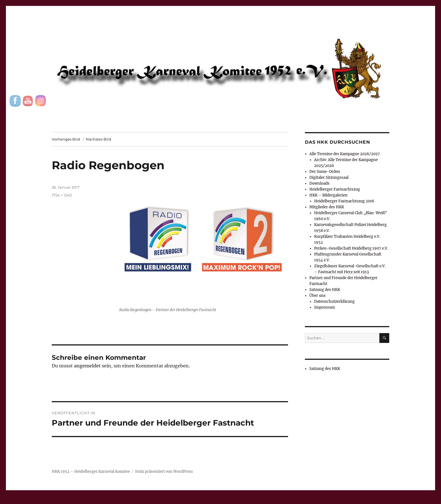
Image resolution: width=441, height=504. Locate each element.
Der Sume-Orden (325, 172)
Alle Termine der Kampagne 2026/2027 (345, 154)
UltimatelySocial (266, 500)
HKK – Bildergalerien (328, 195)
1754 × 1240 (62, 195)
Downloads (319, 183)
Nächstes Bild (98, 139)
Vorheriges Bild (66, 139)
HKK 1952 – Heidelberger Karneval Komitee (91, 472)
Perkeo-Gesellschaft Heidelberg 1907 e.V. (351, 248)
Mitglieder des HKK (327, 207)
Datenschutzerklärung (334, 301)
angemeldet (87, 366)
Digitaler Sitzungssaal (329, 178)
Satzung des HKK (325, 290)
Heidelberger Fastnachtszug (335, 189)
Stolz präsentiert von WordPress (164, 472)
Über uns (318, 296)
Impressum (325, 307)
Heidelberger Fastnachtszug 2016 (344, 201)
